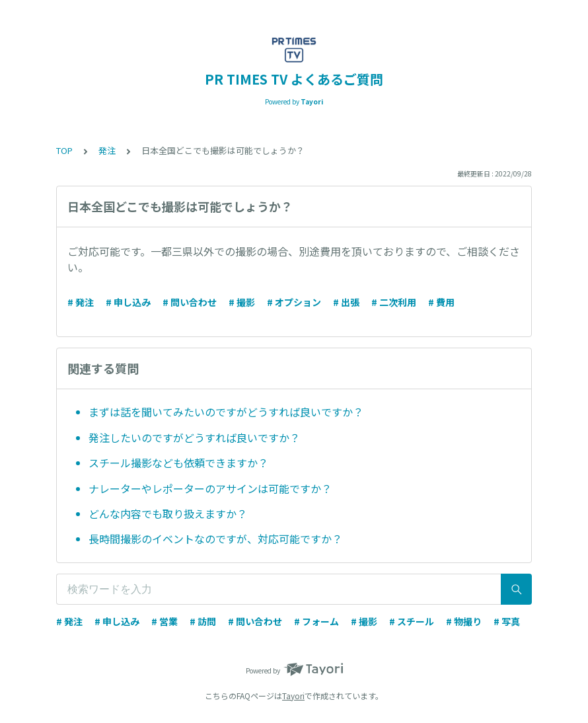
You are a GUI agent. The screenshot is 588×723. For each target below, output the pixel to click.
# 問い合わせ (190, 302)
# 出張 (346, 302)
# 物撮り (464, 621)
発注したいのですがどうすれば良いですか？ (194, 438)
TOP (64, 150)
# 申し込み (128, 302)
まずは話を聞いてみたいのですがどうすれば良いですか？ (226, 412)
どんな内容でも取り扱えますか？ (168, 514)
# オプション (294, 302)
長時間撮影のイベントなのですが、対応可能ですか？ (215, 539)
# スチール (412, 621)
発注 (107, 150)
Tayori (293, 696)
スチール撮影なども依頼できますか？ (178, 463)
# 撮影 (242, 302)
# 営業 (165, 621)
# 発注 (81, 302)
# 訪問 (203, 621)
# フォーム (316, 621)
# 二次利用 (394, 302)
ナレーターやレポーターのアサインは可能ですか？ (210, 488)
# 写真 (507, 621)
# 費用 (441, 302)
